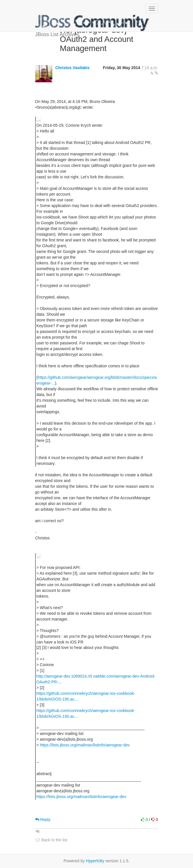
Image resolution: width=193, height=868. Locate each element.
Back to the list (51, 840)
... (39, 119)
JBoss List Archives (92, 23)
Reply (43, 820)
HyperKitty (95, 861)
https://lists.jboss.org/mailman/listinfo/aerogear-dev (85, 745)
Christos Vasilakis (72, 68)
